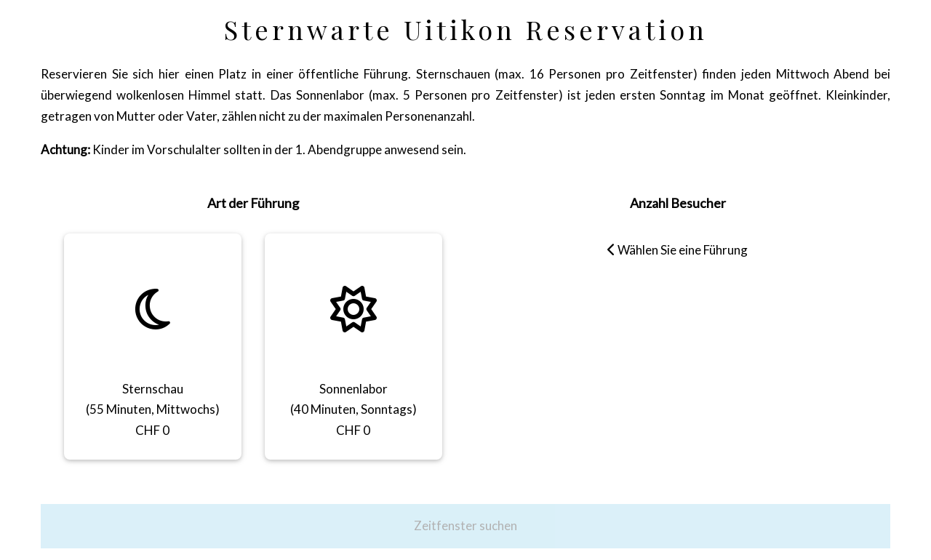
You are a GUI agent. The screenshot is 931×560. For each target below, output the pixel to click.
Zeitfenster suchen (465, 525)
